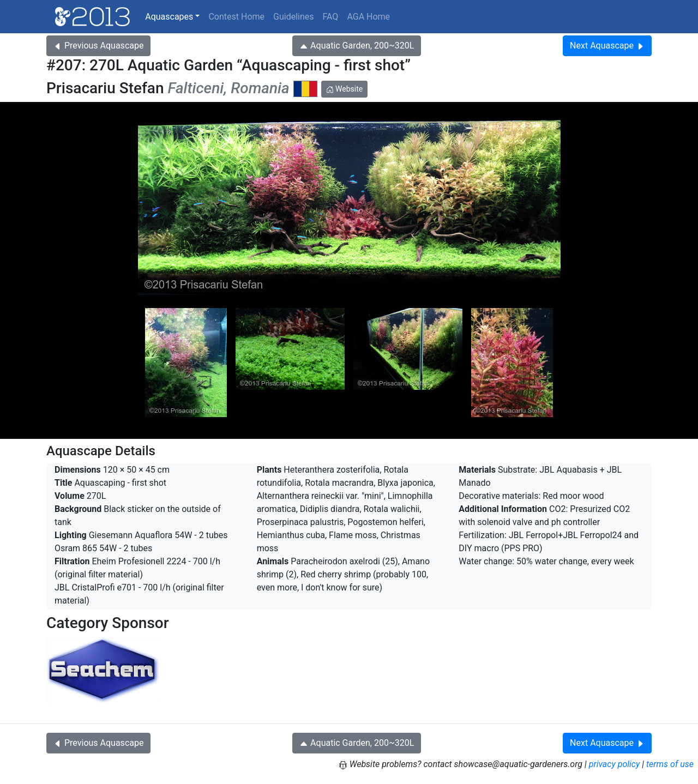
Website (345, 89)
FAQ (331, 17)
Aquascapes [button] (169, 17)
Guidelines (293, 17)
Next (607, 46)
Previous (98, 46)
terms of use (670, 764)
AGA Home (368, 17)
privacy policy (615, 764)
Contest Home (236, 17)
